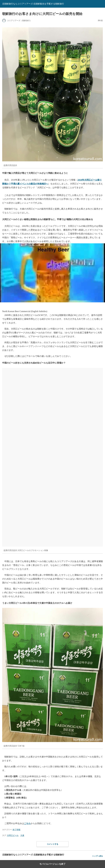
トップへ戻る (97, 856)
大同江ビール (13, 835)
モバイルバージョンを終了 (52, 864)
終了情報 (17, 830)
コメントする (52, 844)
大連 (22, 835)
